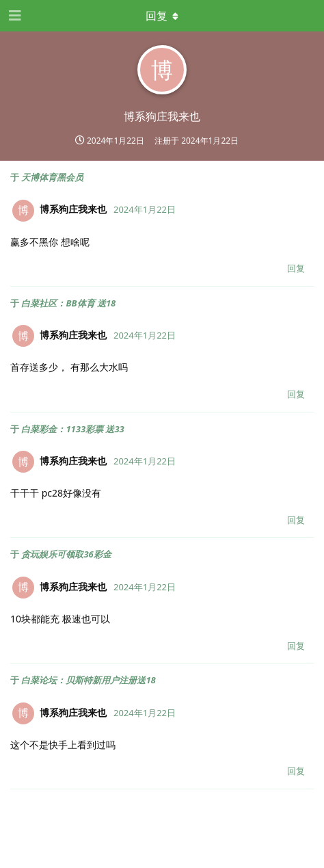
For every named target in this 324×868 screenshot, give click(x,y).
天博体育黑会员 (52, 177)
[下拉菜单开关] (162, 16)
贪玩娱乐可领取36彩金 (66, 554)
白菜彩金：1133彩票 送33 (72, 429)
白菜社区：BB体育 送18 (68, 303)
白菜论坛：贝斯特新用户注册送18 (88, 680)
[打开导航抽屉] (14, 16)
